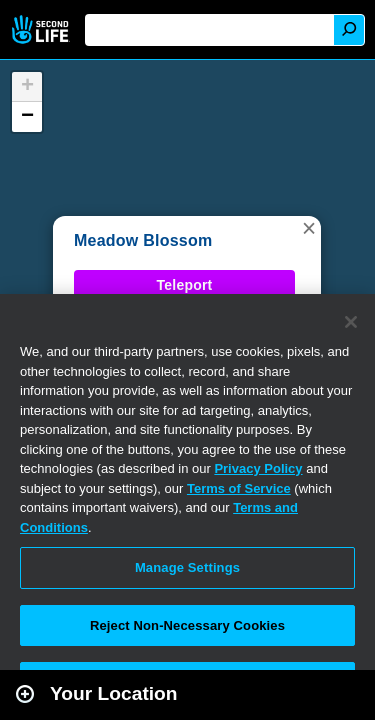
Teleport (185, 285)
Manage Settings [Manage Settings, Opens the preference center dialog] (187, 567)
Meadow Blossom (143, 240)
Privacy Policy (258, 468)
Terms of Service (239, 488)
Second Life (42, 29)
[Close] (351, 322)
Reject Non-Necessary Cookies (187, 625)
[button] (309, 228)
